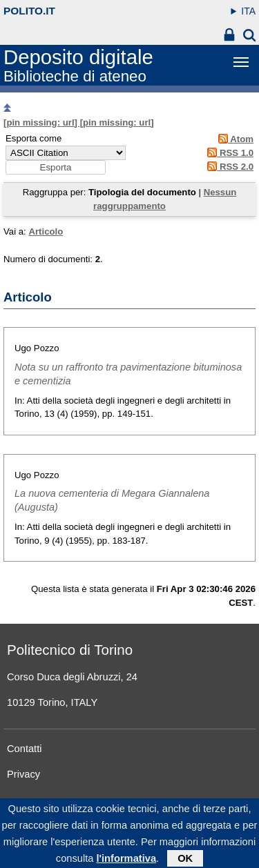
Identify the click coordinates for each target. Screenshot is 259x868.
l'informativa (126, 862)
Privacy (23, 774)
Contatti (25, 749)
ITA (248, 11)
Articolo (46, 231)
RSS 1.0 (228, 153)
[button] (56, 167)
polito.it (29, 11)
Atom (234, 139)
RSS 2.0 (228, 167)
